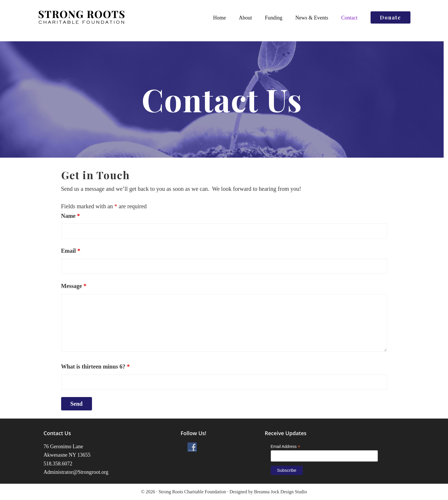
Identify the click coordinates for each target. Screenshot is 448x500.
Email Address (286, 447)
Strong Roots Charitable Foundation (82, 17)
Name (71, 216)
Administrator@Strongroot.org (76, 472)
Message (74, 286)
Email (71, 251)
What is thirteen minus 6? (95, 366)
